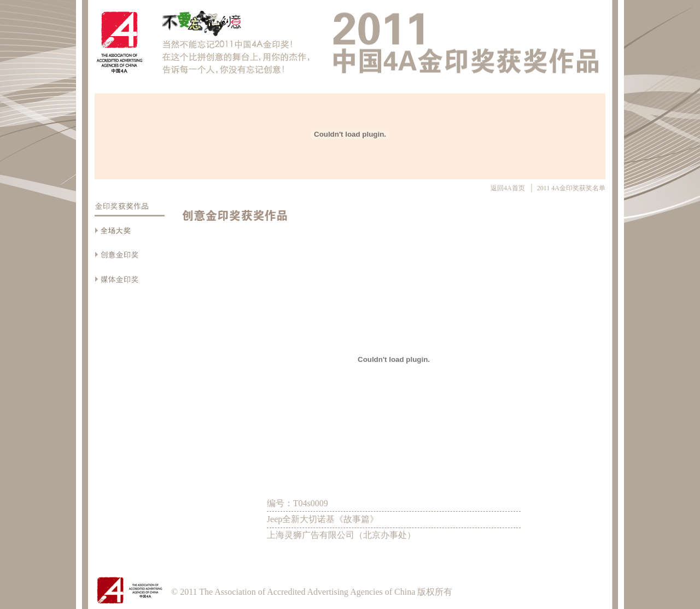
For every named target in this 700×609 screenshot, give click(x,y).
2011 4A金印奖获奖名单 (571, 188)
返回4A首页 (509, 188)
